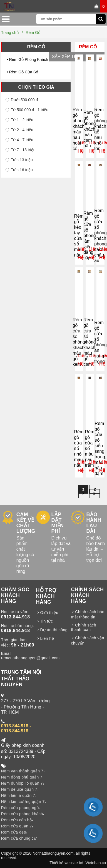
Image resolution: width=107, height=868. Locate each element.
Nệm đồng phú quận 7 (22, 777)
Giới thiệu (47, 613)
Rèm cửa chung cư (19, 838)
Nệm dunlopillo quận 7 (22, 783)
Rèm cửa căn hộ (16, 820)
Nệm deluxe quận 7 (19, 789)
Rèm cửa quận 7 (17, 826)
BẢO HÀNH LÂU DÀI (94, 523)
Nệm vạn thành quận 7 (22, 771)
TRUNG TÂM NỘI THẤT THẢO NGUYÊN (21, 678)
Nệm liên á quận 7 (18, 795)
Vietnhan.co (96, 863)
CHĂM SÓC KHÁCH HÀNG (15, 595)
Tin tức (45, 621)
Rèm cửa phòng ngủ (20, 808)
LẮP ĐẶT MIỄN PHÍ (58, 523)
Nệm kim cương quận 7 (23, 802)
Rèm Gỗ (36, 47)
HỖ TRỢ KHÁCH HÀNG (46, 596)
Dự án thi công (52, 630)
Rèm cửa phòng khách (22, 814)
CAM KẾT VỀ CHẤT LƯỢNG (26, 523)
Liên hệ (45, 638)
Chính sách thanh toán (84, 627)
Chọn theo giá (36, 87)
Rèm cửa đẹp (14, 832)
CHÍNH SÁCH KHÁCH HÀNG (87, 595)
